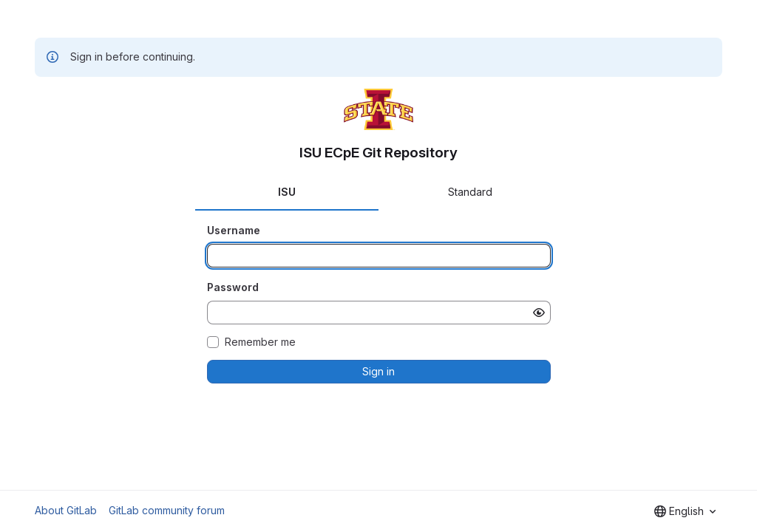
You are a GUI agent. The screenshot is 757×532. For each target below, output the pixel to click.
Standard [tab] (470, 192)
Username (234, 230)
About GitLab (66, 510)
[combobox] (685, 511)
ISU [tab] (287, 192)
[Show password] (539, 313)
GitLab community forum (167, 510)
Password (233, 287)
